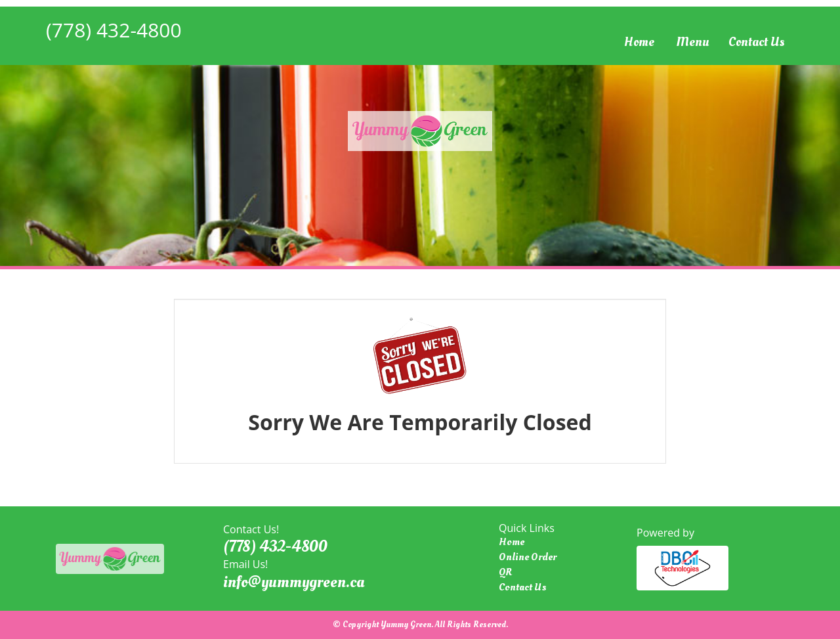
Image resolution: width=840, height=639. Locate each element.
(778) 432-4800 (114, 30)
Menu (692, 42)
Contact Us (756, 42)
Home (639, 42)
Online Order (528, 557)
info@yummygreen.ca (294, 582)
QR (505, 572)
